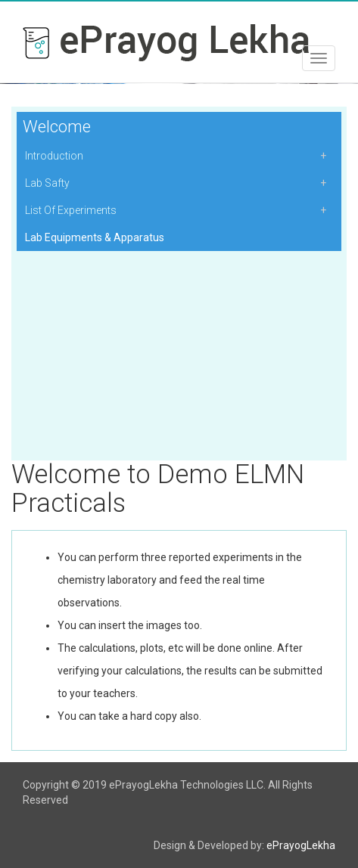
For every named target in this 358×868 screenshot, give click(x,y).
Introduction (54, 156)
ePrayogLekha (301, 845)
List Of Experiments (71, 210)
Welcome (57, 127)
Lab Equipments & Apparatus (95, 237)
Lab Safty (47, 183)
